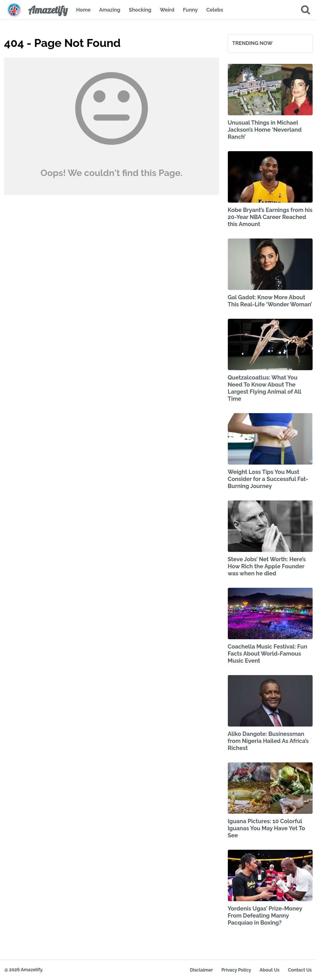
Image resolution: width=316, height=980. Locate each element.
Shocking (140, 10)
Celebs (215, 10)
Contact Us (300, 970)
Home (83, 10)
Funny (190, 10)
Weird (167, 10)
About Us (270, 970)
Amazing (110, 10)
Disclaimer (201, 970)
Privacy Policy (236, 970)
